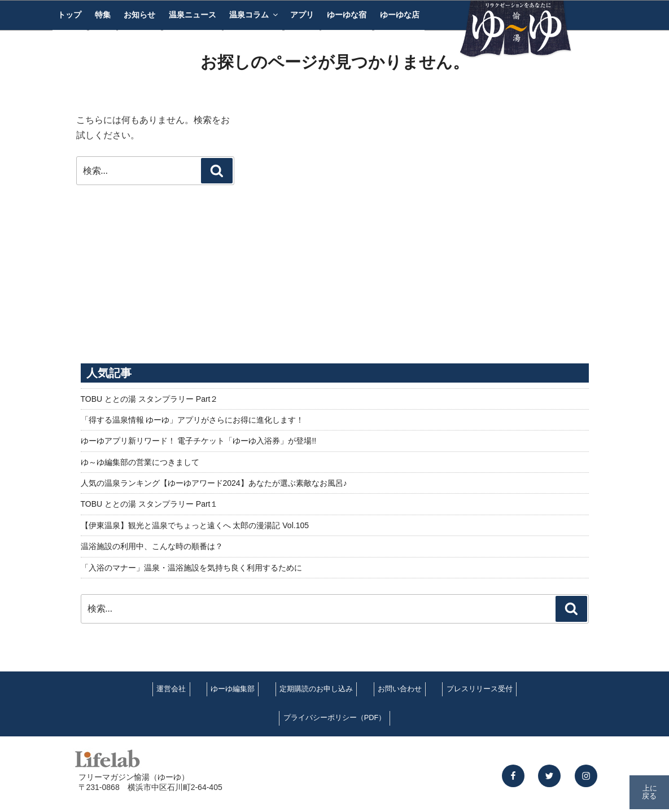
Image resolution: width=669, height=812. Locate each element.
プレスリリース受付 (480, 689)
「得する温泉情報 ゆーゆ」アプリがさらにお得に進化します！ (193, 420)
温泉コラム (254, 15)
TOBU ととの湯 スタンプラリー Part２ (150, 399)
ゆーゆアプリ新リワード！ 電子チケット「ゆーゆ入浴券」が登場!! (199, 441)
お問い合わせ (400, 689)
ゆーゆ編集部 (233, 689)
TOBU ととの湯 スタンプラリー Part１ (150, 504)
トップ (69, 15)
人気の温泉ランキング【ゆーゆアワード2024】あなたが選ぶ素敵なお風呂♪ (214, 483)
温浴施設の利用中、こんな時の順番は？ (152, 546)
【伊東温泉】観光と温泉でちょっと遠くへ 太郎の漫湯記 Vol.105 (195, 525)
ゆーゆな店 (400, 15)
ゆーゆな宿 (347, 15)
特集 (103, 15)
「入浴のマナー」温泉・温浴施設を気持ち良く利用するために (191, 568)
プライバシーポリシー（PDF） (335, 717)
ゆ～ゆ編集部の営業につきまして (140, 462)
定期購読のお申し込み (316, 689)
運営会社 (171, 689)
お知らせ (139, 15)
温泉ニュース (193, 15)
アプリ (302, 15)
